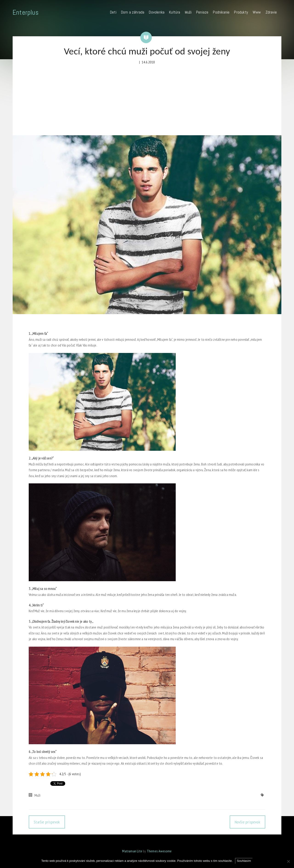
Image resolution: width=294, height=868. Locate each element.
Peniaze (202, 12)
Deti (113, 12)
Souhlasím (244, 861)
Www (257, 12)
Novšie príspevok (247, 822)
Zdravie (271, 12)
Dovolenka (157, 12)
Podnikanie (221, 12)
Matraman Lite (132, 851)
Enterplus (26, 12)
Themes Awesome (159, 851)
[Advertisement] (147, 101)
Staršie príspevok (47, 822)
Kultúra (175, 12)
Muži (188, 12)
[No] (288, 861)
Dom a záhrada (133, 12)
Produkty (241, 12)
